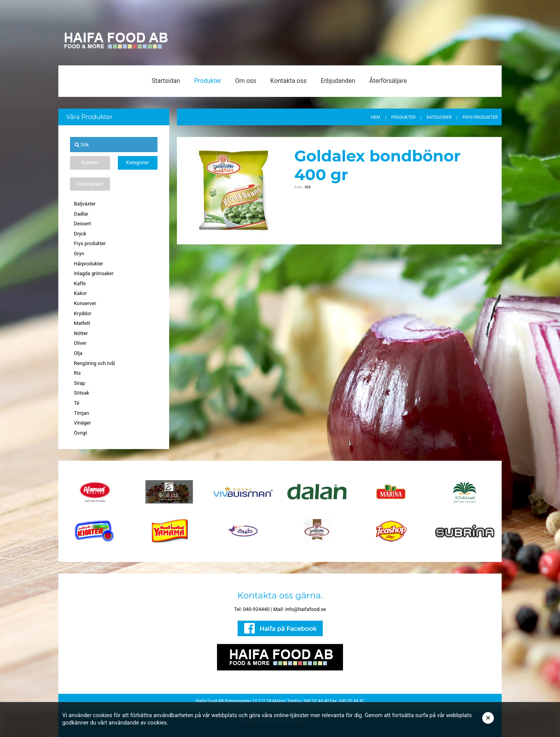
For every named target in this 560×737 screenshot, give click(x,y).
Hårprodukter (88, 264)
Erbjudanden (338, 81)
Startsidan (166, 81)
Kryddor (83, 313)
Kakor (80, 293)
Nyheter (90, 162)
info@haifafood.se (305, 609)
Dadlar (81, 214)
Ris (77, 373)
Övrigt (80, 433)
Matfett (82, 323)
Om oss (246, 81)
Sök (82, 145)
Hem (376, 117)
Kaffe (80, 283)
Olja (78, 353)
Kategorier (137, 162)
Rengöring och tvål (94, 363)
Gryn (79, 254)
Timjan (81, 413)
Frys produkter (90, 243)
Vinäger (82, 423)
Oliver (80, 343)
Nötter (81, 333)
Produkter (208, 81)
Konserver (85, 303)
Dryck (80, 234)
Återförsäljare (388, 81)
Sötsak (81, 393)
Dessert (82, 224)
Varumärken (90, 184)
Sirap (80, 383)
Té (77, 403)
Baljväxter (85, 204)
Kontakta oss (288, 81)
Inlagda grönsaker (94, 273)
